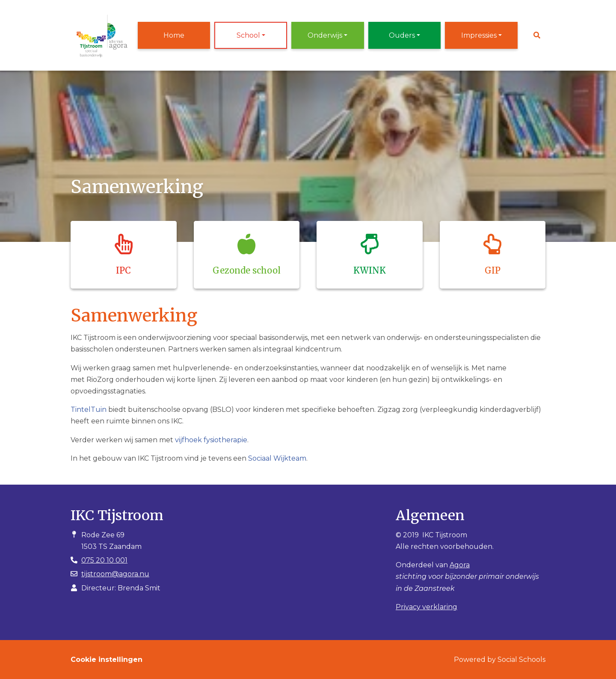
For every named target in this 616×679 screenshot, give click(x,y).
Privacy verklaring (426, 607)
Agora (460, 565)
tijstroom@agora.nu (115, 574)
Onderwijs (325, 35)
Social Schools (521, 660)
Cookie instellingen (107, 660)
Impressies (479, 35)
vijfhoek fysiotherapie (211, 440)
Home (174, 35)
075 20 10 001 (104, 560)
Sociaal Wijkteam (277, 458)
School (248, 35)
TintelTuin (89, 409)
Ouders (402, 35)
